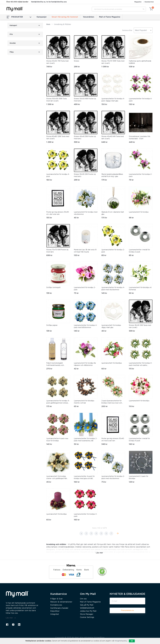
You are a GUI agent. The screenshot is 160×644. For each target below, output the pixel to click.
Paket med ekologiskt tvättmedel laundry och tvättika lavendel (55, 364)
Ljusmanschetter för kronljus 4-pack (140, 100)
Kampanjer (42, 17)
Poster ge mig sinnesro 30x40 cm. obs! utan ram (58, 213)
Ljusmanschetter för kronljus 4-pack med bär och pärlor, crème (140, 364)
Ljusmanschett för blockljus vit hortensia (140, 289)
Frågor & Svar (56, 599)
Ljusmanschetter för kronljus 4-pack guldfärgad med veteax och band (58, 402)
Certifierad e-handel (59, 608)
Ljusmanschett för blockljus (112, 363)
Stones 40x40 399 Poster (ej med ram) (85, 138)
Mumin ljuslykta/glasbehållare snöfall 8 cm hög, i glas (112, 175)
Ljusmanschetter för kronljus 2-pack (140, 175)
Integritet (55, 614)
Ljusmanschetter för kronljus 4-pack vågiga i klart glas (113, 100)
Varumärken (89, 17)
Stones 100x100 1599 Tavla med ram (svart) (56, 100)
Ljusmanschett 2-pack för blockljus (139, 477)
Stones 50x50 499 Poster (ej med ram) (85, 100)
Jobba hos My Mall (88, 611)
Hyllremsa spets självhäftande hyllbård (140, 62)
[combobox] (119, 9)
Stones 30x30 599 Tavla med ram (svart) (140, 326)
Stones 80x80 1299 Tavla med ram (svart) (58, 138)
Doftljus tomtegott (53, 288)
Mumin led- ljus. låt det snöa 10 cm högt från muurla (85, 251)
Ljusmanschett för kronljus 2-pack (85, 289)
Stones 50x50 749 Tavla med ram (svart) (57, 62)
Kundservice (149, 2)
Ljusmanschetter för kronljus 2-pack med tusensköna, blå (85, 440)
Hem (48, 24)
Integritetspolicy (121, 641)
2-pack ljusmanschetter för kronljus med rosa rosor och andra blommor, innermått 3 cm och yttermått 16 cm (113, 402)
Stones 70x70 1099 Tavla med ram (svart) (113, 62)
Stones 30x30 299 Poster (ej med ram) (85, 175)
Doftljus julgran (52, 325)
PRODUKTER (19, 17)
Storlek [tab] (13, 43)
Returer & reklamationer (61, 602)
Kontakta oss (56, 605)
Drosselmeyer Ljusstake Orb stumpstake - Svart (139, 138)
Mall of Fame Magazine (110, 17)
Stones (76, 61)
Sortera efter (127, 30)
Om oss (83, 599)
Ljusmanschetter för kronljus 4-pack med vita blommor (113, 289)
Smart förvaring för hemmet (65, 17)
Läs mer (11, 618)
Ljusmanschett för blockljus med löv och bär (84, 402)
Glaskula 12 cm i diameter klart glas (113, 213)
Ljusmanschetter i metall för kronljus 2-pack (139, 251)
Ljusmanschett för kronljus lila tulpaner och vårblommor (85, 364)
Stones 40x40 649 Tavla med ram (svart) (113, 138)
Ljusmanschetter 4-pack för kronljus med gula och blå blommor (84, 478)
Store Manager (87, 614)
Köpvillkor (55, 611)
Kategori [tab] (13, 25)
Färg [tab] (12, 52)
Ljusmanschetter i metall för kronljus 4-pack (139, 440)
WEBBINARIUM (87, 608)
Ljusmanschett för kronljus (139, 212)
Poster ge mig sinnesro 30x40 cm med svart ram (113, 440)
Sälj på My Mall (87, 605)
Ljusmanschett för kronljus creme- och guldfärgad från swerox (57, 478)
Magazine (138, 2)
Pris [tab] (11, 34)
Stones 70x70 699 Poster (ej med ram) (57, 251)
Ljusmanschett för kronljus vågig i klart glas (111, 326)
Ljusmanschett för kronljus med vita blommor (86, 213)
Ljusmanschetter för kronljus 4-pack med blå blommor (85, 326)
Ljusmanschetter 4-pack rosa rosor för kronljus (57, 440)
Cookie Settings (87, 617)
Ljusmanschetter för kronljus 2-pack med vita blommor (113, 477)
